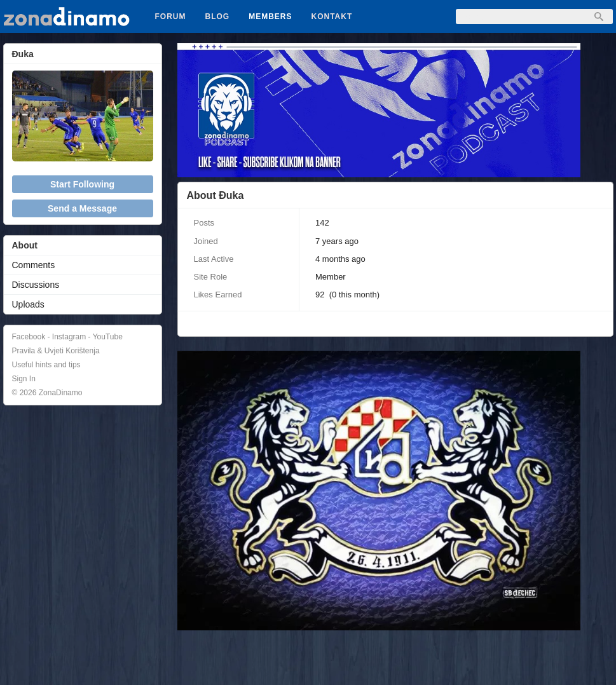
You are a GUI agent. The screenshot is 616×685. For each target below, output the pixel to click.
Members (270, 17)
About (25, 245)
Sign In (24, 379)
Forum (171, 17)
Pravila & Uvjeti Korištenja (56, 351)
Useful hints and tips (46, 365)
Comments (34, 265)
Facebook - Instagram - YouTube (67, 337)
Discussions (36, 285)
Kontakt (332, 17)
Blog (218, 17)
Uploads (28, 304)
